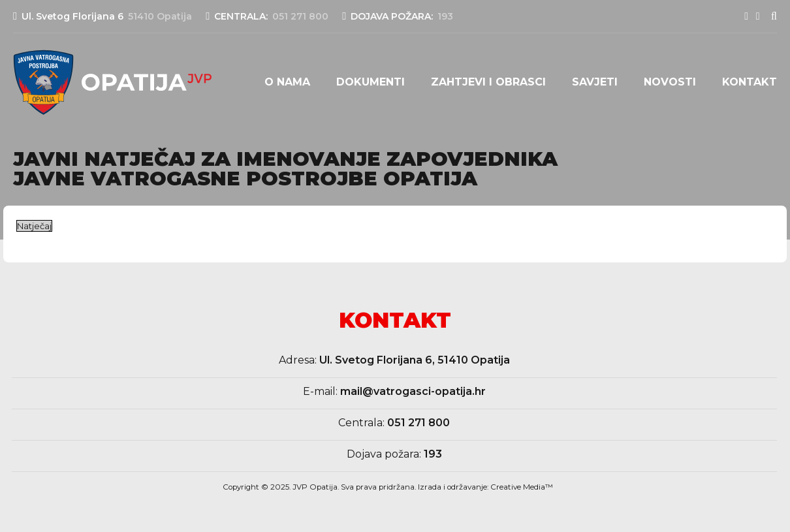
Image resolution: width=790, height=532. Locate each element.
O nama (287, 82)
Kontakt (750, 82)
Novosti (670, 82)
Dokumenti (371, 82)
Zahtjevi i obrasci (488, 82)
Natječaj (34, 226)
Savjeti (595, 82)
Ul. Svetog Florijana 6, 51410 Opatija (415, 360)
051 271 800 (419, 423)
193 (433, 454)
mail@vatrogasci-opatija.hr (413, 391)
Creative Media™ (522, 487)
